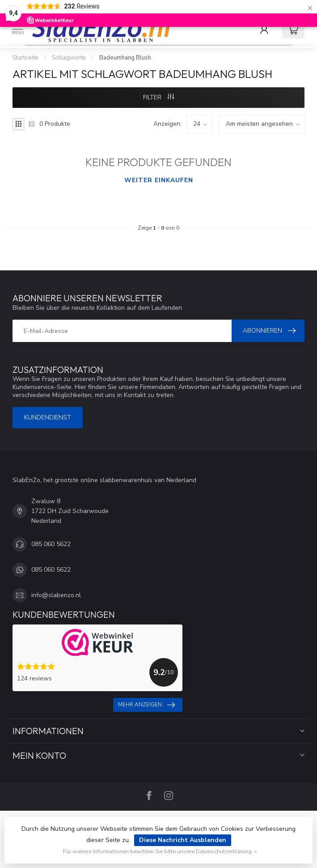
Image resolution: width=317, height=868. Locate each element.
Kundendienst (48, 417)
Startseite (25, 58)
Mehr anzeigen (146, 705)
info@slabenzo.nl (56, 595)
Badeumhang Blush (125, 58)
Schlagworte (69, 58)
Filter (158, 97)
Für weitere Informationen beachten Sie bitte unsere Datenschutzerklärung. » (160, 851)
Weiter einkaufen (159, 180)
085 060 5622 (51, 544)
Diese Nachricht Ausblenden (183, 840)
